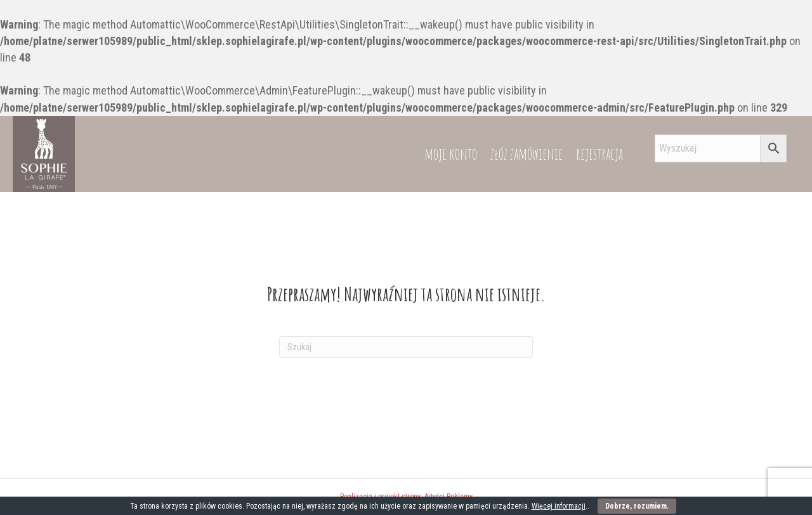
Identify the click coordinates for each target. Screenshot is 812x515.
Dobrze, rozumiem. (637, 506)
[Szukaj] (406, 347)
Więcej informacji (559, 506)
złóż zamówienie (527, 154)
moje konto (451, 154)
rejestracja (599, 154)
